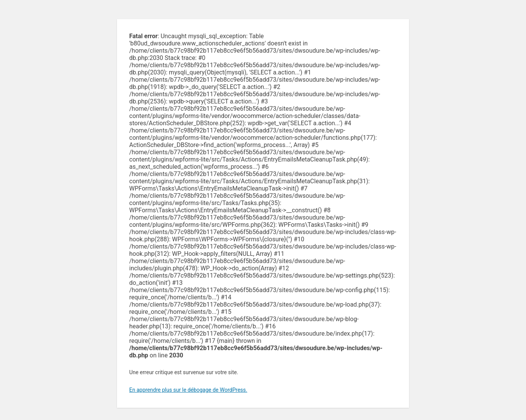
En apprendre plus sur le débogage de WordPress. (188, 390)
